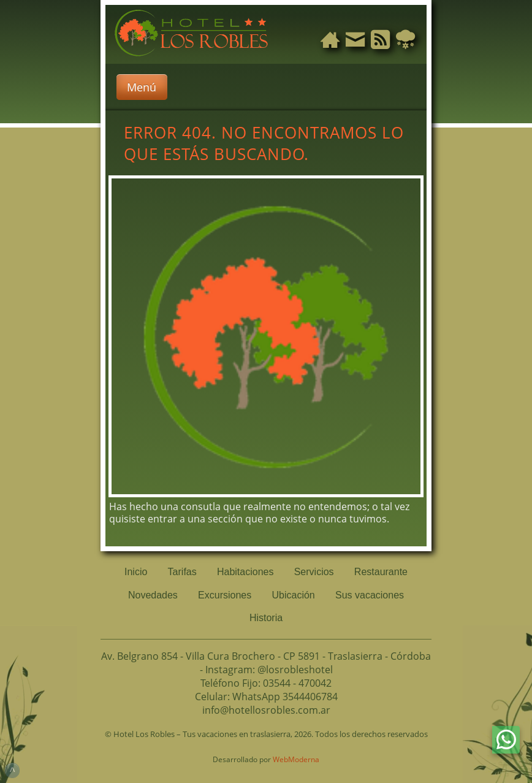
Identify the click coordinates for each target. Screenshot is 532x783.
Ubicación (294, 595)
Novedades (153, 595)
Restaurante (381, 572)
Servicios (314, 572)
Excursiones (225, 595)
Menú (142, 87)
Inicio (136, 572)
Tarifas (182, 572)
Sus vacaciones (370, 595)
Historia (266, 618)
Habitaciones (245, 572)
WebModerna (296, 759)
